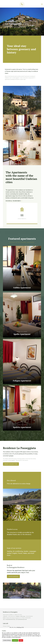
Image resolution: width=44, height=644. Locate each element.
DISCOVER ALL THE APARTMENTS (13, 201)
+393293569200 (29, 616)
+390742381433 (11, 616)
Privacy (4, 626)
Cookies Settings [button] (7, 640)
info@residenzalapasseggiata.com (13, 618)
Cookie (8, 626)
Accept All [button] (15, 640)
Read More (18, 637)
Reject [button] (21, 640)
